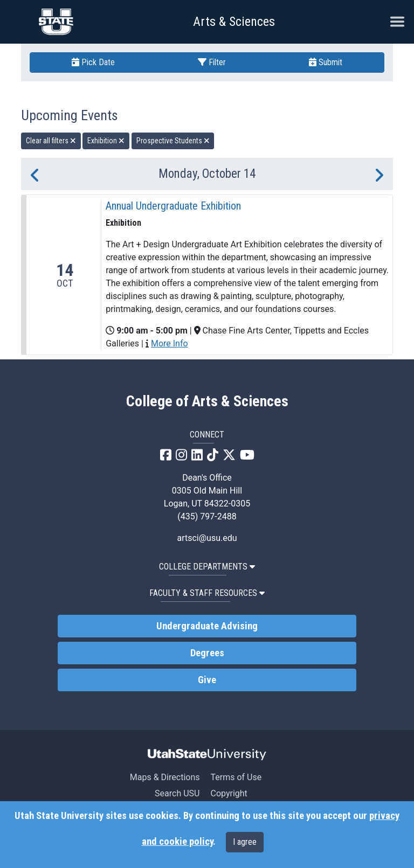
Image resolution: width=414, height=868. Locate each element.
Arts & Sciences (234, 22)
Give (207, 680)
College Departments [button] (207, 567)
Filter (212, 62)
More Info (170, 343)
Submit (326, 62)
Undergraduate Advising (207, 626)
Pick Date (93, 62)
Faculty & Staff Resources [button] (207, 593)
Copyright (229, 793)
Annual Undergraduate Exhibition (173, 206)
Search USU (177, 793)
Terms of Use (236, 777)
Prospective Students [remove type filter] (173, 141)
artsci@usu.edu (207, 538)
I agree (245, 842)
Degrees (207, 653)
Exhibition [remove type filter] (106, 141)
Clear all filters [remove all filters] (51, 141)
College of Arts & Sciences (207, 401)
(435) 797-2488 (207, 516)
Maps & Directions (165, 777)
